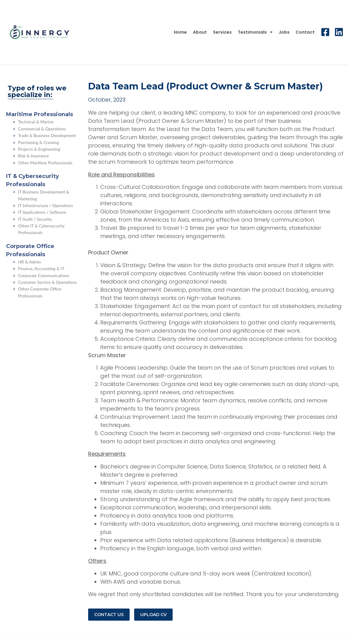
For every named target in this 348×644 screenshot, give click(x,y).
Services (222, 32)
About (200, 32)
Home (180, 32)
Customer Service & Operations (48, 282)
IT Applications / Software (42, 212)
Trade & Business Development (47, 135)
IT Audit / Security (35, 219)
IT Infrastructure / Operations (46, 205)
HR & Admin (30, 262)
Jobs (284, 32)
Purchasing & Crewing (39, 142)
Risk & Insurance (34, 156)
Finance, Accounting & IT (41, 268)
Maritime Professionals (40, 114)
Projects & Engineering (39, 149)
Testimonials (255, 32)
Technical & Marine (36, 122)
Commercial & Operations (42, 129)
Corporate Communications (44, 275)
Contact (305, 32)
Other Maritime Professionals (45, 163)
